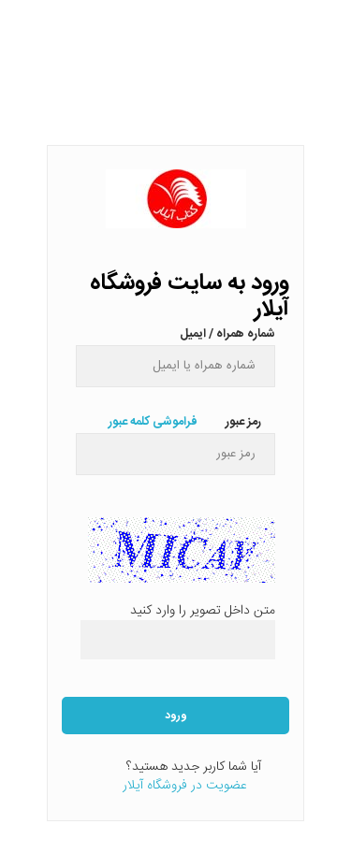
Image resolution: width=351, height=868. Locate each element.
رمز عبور (243, 420)
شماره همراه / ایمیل (227, 332)
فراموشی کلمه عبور (153, 422)
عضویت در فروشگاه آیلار (185, 786)
